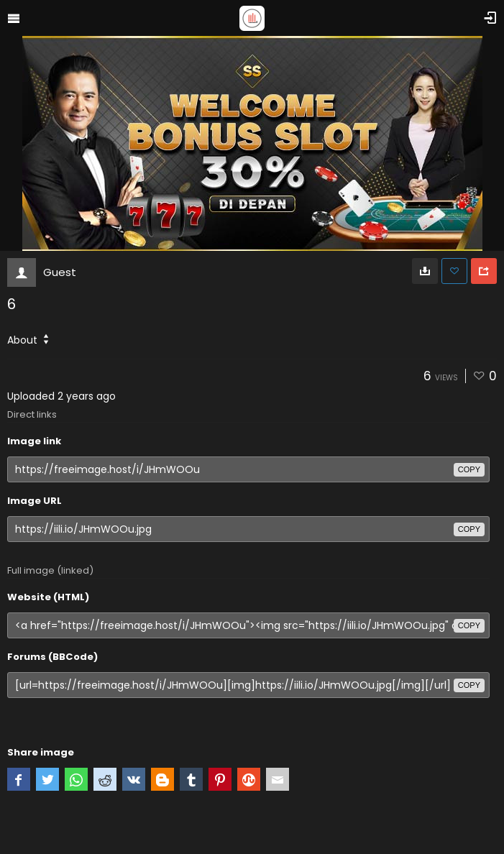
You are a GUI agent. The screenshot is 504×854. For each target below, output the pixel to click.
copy (469, 469)
